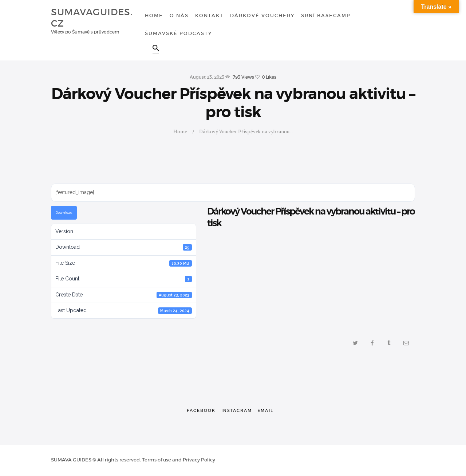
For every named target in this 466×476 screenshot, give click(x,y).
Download (64, 213)
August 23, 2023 (207, 77)
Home (180, 132)
